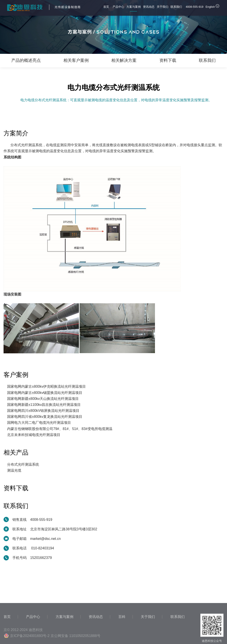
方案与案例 (134, 8)
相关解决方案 (124, 60)
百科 (122, 633)
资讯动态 (149, 8)
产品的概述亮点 (26, 60)
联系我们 (176, 8)
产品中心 (118, 8)
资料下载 (168, 60)
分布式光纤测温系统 (23, 464)
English (212, 6)
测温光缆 (14, 470)
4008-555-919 (195, 7)
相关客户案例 (76, 60)
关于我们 (162, 8)
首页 (107, 8)
